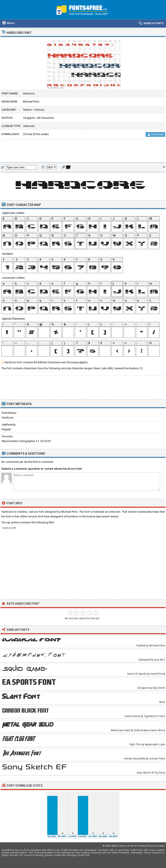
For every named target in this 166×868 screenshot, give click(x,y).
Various (39, 110)
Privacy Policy (145, 846)
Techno (27, 110)
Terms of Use (127, 846)
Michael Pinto (31, 102)
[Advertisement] (83, 151)
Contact (160, 846)
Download (155, 134)
